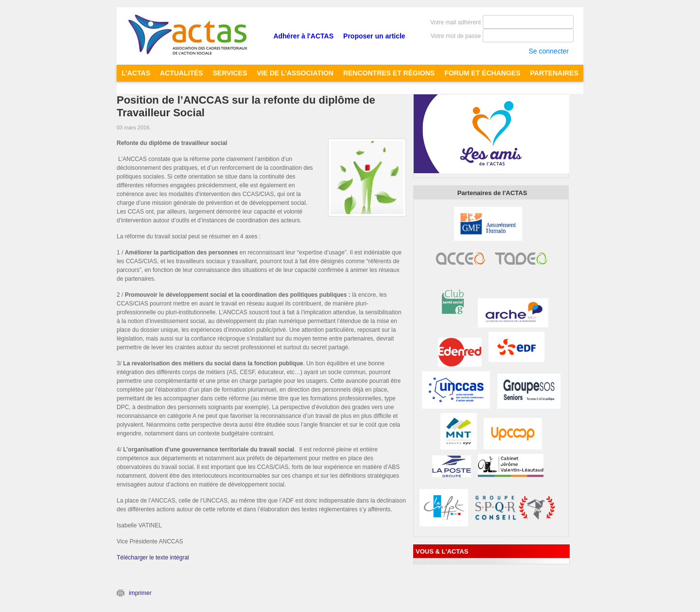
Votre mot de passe (456, 36)
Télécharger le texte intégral (153, 558)
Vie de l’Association (295, 73)
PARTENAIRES (554, 73)
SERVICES (230, 73)
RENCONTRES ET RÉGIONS (389, 73)
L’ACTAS (136, 73)
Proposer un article (374, 36)
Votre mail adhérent (455, 22)
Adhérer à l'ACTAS (303, 36)
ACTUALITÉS (182, 73)
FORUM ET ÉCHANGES (482, 73)
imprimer (140, 593)
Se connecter (549, 51)
